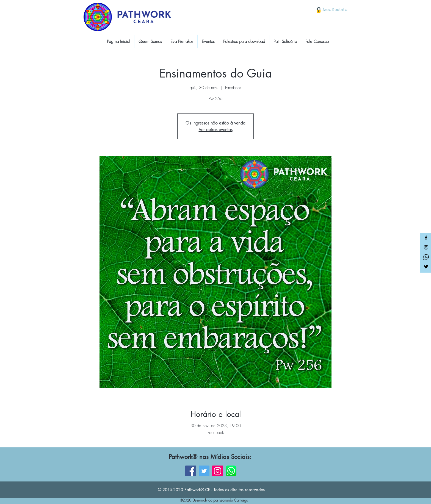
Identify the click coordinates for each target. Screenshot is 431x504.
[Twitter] (426, 267)
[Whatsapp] (426, 257)
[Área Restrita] (335, 10)
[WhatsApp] (231, 471)
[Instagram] (426, 247)
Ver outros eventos (216, 130)
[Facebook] (426, 238)
